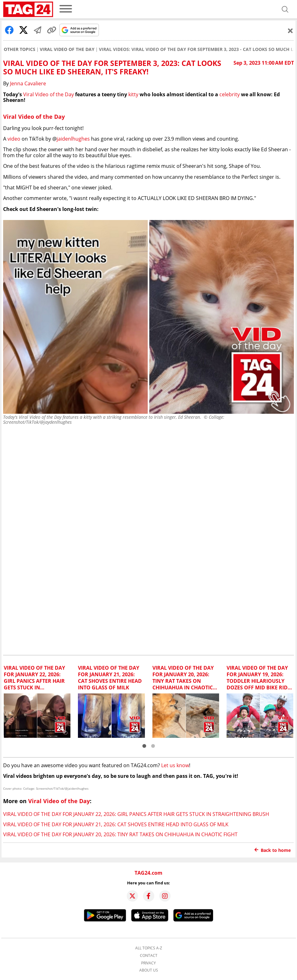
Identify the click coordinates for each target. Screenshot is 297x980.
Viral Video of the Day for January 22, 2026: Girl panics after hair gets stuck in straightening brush (136, 814)
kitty (133, 94)
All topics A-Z (149, 948)
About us (149, 970)
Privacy (148, 963)
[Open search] (285, 9)
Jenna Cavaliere (28, 83)
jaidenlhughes (73, 139)
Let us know (175, 765)
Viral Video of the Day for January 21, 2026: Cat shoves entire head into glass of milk (116, 824)
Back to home (273, 850)
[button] (144, 746)
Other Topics (20, 49)
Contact (149, 956)
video (14, 139)
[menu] (66, 9)
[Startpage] (28, 9)
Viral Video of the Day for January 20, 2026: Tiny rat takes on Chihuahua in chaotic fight (120, 834)
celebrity (230, 94)
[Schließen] (290, 31)
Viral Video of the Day (67, 49)
